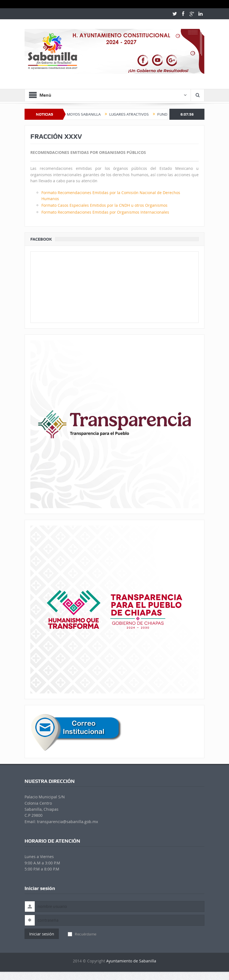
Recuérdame (82, 934)
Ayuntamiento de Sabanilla (131, 961)
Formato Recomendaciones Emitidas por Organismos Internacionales (105, 212)
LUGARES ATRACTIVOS (137, 114)
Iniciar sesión (42, 934)
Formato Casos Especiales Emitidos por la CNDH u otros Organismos (104, 205)
